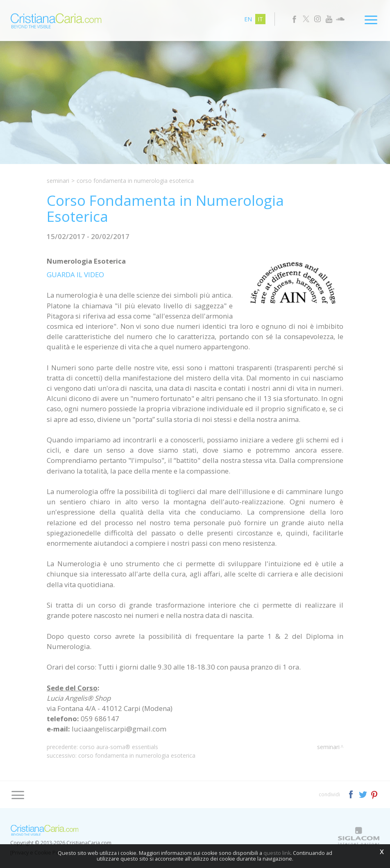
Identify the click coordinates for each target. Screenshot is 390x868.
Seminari (58, 181)
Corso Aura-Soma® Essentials (119, 747)
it (260, 19)
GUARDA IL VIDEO (75, 275)
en (248, 19)
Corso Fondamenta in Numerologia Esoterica (137, 755)
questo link (277, 853)
